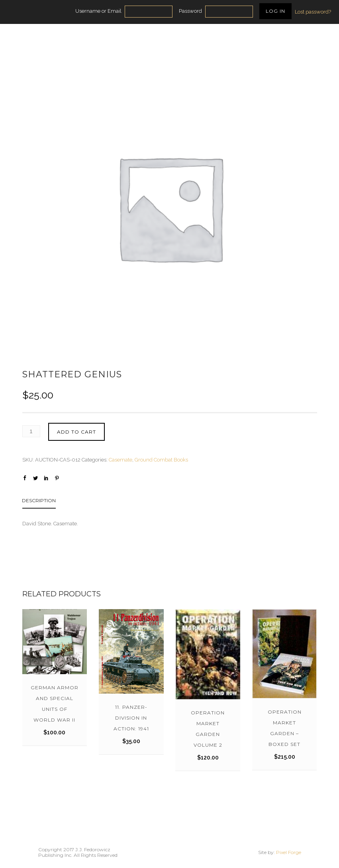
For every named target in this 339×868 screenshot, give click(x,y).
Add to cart (76, 432)
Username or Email (98, 11)
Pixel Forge (289, 852)
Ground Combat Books (161, 460)
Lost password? (313, 12)
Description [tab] (39, 500)
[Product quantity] (31, 431)
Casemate (121, 460)
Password (190, 11)
